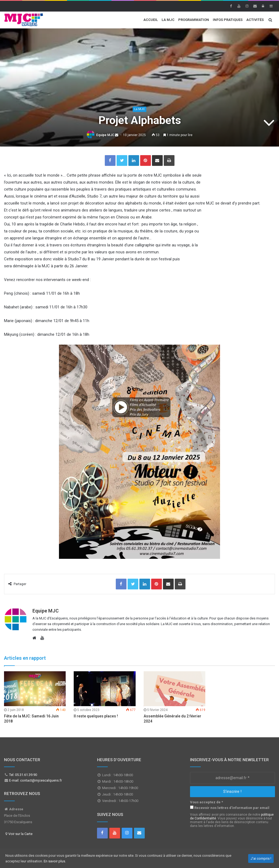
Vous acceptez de (207, 802)
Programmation (194, 20)
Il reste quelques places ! (96, 716)
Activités (255, 20)
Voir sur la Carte (20, 834)
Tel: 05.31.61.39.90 (23, 775)
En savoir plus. (55, 861)
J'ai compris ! (261, 858)
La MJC (168, 20)
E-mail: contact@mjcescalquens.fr (35, 780)
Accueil (151, 20)
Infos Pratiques (228, 20)
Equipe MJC (105, 135)
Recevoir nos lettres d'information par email (230, 808)
